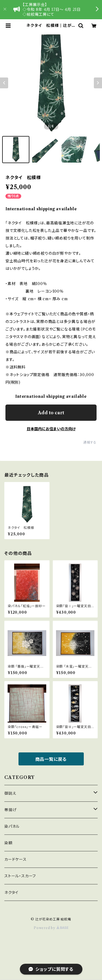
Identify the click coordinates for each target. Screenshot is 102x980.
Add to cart (51, 413)
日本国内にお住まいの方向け (51, 429)
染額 (8, 843)
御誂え (10, 793)
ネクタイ (11, 892)
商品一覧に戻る (51, 759)
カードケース (16, 859)
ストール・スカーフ (20, 876)
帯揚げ (10, 810)
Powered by (51, 928)
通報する (90, 442)
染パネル (12, 826)
